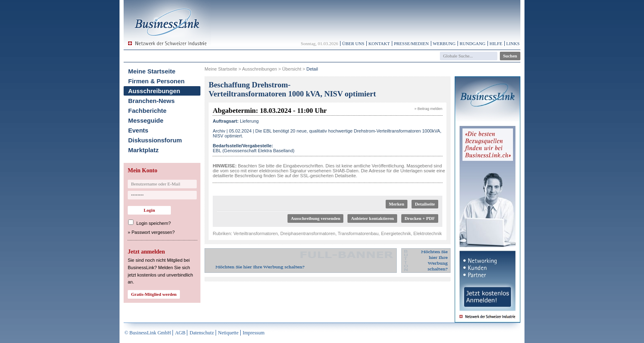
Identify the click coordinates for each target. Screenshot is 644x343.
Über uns (353, 43)
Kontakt (379, 43)
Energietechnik (396, 233)
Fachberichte (147, 111)
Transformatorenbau (358, 233)
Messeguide (146, 120)
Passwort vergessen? (153, 232)
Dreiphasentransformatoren (308, 233)
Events (138, 130)
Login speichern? (154, 223)
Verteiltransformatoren (255, 233)
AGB (180, 333)
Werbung (444, 43)
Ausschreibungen (154, 91)
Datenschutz (201, 333)
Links (513, 43)
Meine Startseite (152, 71)
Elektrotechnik (428, 233)
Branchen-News (151, 101)
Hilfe (496, 43)
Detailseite (425, 204)
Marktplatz (143, 150)
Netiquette (228, 333)
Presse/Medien (411, 43)
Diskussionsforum (155, 140)
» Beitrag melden (428, 109)
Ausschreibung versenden (316, 218)
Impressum (254, 333)
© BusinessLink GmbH (148, 333)
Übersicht (292, 69)
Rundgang (473, 43)
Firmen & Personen (156, 81)
